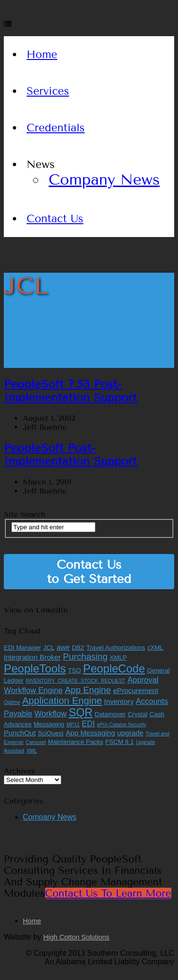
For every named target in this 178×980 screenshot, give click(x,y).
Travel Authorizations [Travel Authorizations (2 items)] (116, 648)
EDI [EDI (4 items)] (88, 724)
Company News (104, 180)
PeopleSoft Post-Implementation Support (70, 455)
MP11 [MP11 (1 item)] (73, 724)
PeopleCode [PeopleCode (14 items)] (114, 669)
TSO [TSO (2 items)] (74, 670)
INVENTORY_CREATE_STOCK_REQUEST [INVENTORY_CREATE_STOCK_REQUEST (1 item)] (75, 681)
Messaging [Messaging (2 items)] (49, 724)
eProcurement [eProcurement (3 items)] (136, 690)
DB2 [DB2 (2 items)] (78, 648)
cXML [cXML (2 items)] (155, 648)
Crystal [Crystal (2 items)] (137, 714)
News (41, 164)
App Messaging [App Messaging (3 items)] (90, 733)
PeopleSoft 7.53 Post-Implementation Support (70, 391)
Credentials (56, 128)
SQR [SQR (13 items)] (81, 713)
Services (48, 91)
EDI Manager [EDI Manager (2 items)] (23, 648)
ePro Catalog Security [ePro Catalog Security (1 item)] (122, 724)
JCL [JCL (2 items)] (49, 648)
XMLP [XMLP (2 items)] (118, 658)
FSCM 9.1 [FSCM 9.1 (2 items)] (120, 742)
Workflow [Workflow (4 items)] (50, 714)
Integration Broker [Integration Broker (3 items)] (32, 657)
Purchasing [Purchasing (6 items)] (85, 657)
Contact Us (55, 219)
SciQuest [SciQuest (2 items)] (51, 733)
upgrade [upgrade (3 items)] (130, 733)
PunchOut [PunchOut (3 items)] (20, 733)
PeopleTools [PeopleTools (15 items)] (35, 668)
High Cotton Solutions (76, 937)
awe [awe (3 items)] (63, 647)
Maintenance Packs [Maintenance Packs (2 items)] (75, 742)
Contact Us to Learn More (108, 893)
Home (42, 54)
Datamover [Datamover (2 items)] (110, 714)
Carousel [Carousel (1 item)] (36, 742)
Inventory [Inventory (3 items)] (119, 701)
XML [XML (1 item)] (32, 751)
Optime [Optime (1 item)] (12, 702)
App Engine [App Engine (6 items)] (88, 690)
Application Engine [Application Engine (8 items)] (62, 701)
